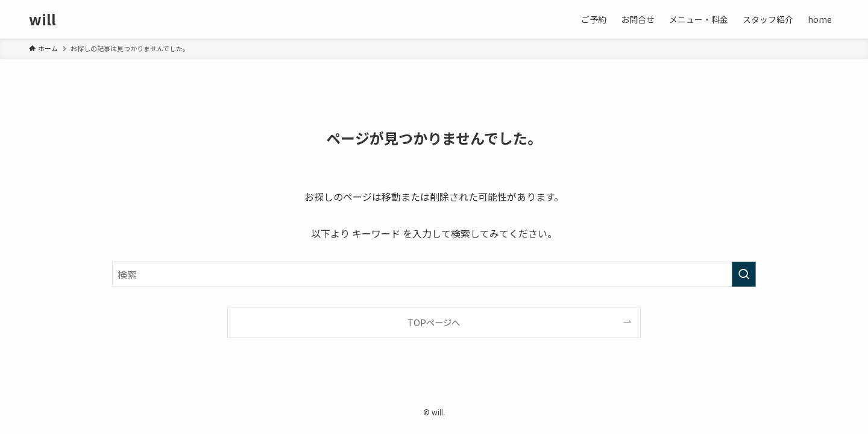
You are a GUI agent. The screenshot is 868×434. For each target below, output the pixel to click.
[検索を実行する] (744, 274)
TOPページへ (434, 322)
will (42, 19)
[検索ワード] (434, 274)
